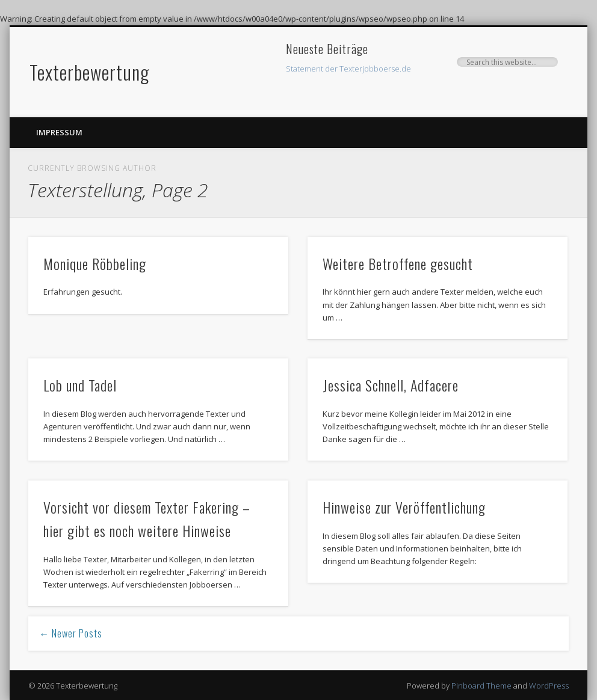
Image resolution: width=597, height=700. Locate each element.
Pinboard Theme (481, 686)
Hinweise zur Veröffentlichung (404, 507)
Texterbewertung (90, 72)
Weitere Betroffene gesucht (398, 263)
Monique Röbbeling (95, 263)
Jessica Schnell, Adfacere (391, 385)
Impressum (59, 132)
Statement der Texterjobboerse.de (348, 69)
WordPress (549, 686)
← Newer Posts (71, 633)
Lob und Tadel (80, 385)
